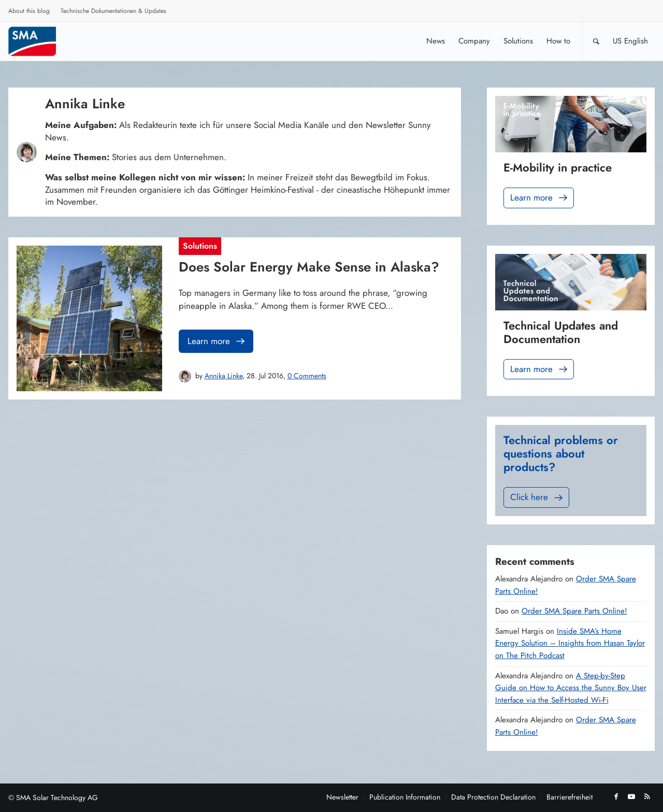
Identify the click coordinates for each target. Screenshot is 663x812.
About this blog (29, 11)
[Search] (596, 41)
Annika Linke (224, 376)
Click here (537, 497)
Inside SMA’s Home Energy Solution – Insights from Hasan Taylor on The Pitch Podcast (570, 643)
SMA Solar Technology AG (57, 797)
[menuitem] (29, 12)
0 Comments (307, 376)
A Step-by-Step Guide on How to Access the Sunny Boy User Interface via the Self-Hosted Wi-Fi (571, 688)
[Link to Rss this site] (647, 796)
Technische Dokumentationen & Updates (113, 11)
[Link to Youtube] (631, 796)
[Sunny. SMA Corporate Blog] (39, 41)
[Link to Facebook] (616, 796)
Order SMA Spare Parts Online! (574, 611)
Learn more (217, 341)
